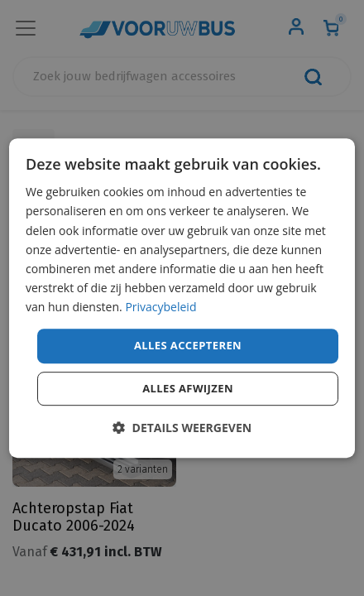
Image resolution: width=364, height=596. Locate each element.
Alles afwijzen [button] (188, 388)
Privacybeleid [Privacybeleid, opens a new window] (160, 307)
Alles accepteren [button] (188, 345)
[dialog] (182, 298)
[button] (182, 428)
